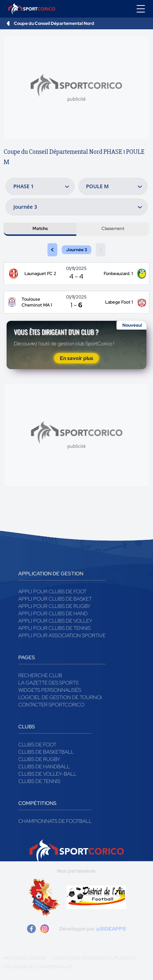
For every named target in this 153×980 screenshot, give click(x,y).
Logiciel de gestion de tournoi (60, 697)
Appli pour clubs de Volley (55, 621)
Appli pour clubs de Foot (52, 591)
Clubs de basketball (46, 752)
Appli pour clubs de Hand (53, 613)
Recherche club (40, 675)
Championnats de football (55, 821)
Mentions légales (25, 958)
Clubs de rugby (39, 759)
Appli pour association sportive (62, 635)
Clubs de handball (44, 766)
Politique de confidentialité (38, 967)
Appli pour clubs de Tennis (54, 628)
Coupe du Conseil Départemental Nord (54, 23)
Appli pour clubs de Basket (55, 599)
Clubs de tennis (39, 781)
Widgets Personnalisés (50, 690)
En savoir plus (76, 358)
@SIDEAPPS (111, 929)
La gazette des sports (48, 683)
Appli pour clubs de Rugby (54, 606)
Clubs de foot (37, 745)
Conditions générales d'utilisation (94, 958)
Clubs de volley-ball (47, 774)
